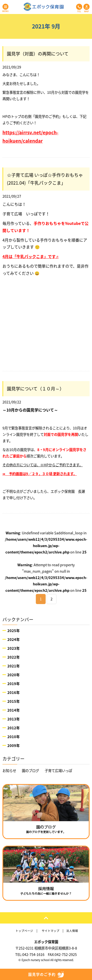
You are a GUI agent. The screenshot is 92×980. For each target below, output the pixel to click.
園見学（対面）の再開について (38, 54)
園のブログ (30, 771)
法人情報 (72, 931)
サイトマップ (51, 931)
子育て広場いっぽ (58, 771)
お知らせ (9, 771)
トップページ (24, 931)
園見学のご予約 (46, 974)
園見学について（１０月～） (35, 389)
